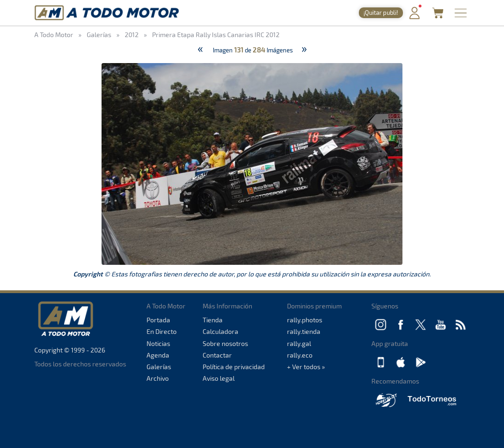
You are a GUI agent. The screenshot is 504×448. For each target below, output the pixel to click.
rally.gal (299, 343)
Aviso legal (219, 378)
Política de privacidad (234, 367)
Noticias (158, 343)
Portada (158, 320)
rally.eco (300, 355)
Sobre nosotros (225, 343)
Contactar (217, 355)
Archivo (158, 378)
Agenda (158, 355)
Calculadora (220, 331)
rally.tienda (304, 331)
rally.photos (305, 320)
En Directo (162, 331)
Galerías (159, 367)
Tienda (213, 320)
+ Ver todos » (306, 367)
